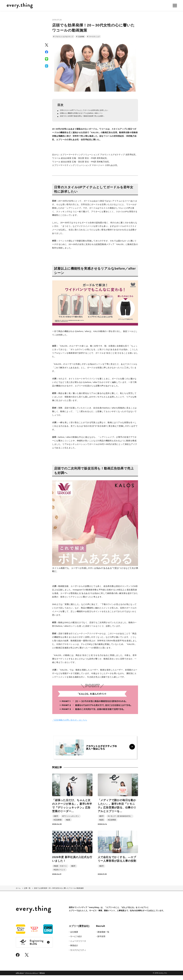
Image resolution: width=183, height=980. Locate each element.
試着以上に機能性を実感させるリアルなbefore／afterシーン (87, 117)
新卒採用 (101, 941)
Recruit (101, 931)
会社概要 (74, 937)
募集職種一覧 (103, 937)
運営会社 (42, 978)
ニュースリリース (78, 946)
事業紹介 (74, 950)
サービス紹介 (76, 941)
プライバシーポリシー (32, 978)
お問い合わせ (20, 978)
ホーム (18, 893)
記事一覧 (27, 893)
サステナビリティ (78, 955)
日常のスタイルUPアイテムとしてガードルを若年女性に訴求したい (91, 113)
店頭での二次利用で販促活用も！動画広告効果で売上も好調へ (88, 121)
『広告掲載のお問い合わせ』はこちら (70, 725)
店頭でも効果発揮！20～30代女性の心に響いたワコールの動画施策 (59, 893)
